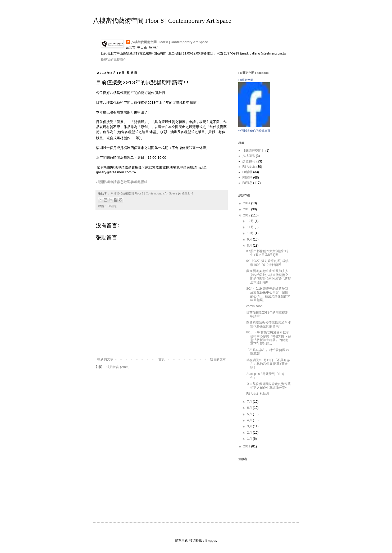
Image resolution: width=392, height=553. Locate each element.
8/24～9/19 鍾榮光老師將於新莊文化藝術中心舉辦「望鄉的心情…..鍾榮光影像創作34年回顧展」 (268, 294)
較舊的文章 (218, 359)
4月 (250, 420)
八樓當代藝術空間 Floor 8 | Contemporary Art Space (162, 21)
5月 (250, 414)
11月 (251, 227)
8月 (250, 246)
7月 (250, 402)
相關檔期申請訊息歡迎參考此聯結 (122, 182)
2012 (247, 215)
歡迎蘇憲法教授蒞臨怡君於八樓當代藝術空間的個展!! (268, 324)
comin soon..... (257, 306)
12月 (251, 221)
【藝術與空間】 (253, 151)
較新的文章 (105, 359)
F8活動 (247, 172)
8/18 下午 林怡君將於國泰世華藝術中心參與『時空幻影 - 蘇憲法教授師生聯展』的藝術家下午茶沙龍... (269, 338)
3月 (250, 426)
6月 (250, 408)
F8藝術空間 (246, 80)
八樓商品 (249, 156)
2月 (250, 433)
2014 (247, 203)
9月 (250, 239)
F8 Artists (249, 167)
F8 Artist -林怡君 (258, 394)
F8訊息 (112, 206)
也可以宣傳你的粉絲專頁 (254, 131)
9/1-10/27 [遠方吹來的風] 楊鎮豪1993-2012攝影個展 (267, 263)
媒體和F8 (249, 161)
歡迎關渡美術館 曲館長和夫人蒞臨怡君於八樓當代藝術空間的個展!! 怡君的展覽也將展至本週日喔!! (269, 277)
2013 (247, 209)
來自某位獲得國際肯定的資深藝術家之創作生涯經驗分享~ (268, 386)
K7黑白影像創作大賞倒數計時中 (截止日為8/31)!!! (267, 253)
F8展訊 (247, 178)
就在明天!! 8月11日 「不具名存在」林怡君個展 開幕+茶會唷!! (268, 364)
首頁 (162, 359)
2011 (247, 446)
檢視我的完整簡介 (113, 60)
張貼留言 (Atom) (118, 367)
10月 (251, 233)
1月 (250, 439)
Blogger (211, 541)
